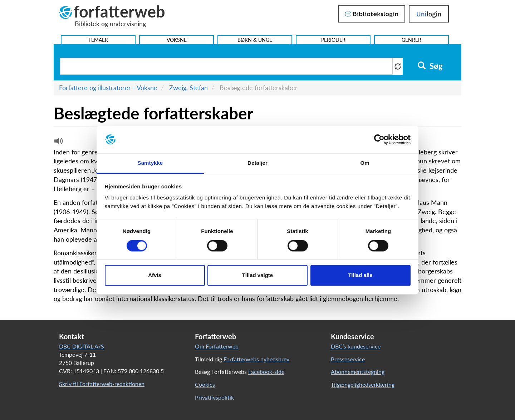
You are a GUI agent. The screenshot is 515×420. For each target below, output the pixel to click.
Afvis (155, 275)
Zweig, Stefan (188, 88)
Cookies (205, 384)
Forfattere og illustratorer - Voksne (108, 88)
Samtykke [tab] (150, 163)
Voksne (177, 40)
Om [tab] (365, 163)
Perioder (333, 40)
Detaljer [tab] (257, 163)
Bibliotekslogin (372, 14)
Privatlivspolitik (214, 397)
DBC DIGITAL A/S (82, 346)
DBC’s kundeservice (356, 346)
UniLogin (429, 14)
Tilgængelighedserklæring (363, 384)
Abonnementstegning (358, 372)
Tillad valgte (257, 275)
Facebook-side (266, 372)
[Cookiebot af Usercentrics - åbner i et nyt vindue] (379, 139)
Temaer (98, 40)
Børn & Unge (255, 40)
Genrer (411, 40)
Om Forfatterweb (217, 346)
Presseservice (348, 359)
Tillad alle (360, 275)
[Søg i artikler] (226, 66)
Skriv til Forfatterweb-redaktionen (102, 384)
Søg (430, 66)
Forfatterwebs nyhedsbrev (256, 359)
